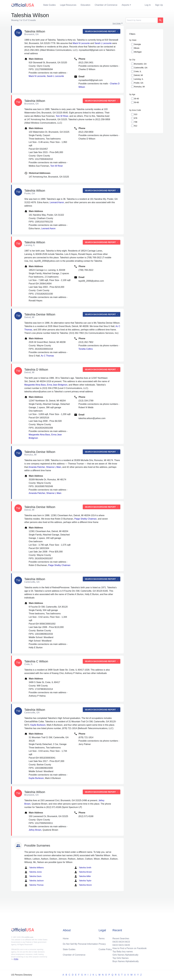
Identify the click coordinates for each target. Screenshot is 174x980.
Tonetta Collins (86, 349)
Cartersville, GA (141, 68)
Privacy (102, 944)
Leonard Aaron (57, 202)
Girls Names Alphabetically (125, 955)
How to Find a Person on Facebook (129, 948)
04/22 (115, 945)
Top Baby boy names (123, 952)
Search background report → (102, 31)
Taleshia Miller (83, 876)
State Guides (49, 5)
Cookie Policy (105, 949)
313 (136, 114)
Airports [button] (125, 5)
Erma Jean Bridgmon (57, 385)
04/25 (115, 942)
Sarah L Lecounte (103, 43)
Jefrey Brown (35, 830)
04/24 (121, 942)
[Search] (142, 20)
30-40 (136, 99)
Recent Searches (121, 939)
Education (86, 5)
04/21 (121, 945)
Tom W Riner (62, 116)
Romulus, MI (139, 87)
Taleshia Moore (83, 885)
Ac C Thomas (47, 356)
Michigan (138, 52)
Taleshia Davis (33, 876)
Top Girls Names (120, 958)
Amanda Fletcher (37, 467)
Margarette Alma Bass (35, 385)
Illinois (137, 48)
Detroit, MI (138, 75)
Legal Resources (68, 5)
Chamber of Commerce (106, 5)
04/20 (127, 945)
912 (136, 126)
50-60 (136, 102)
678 (136, 118)
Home (66, 939)
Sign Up (159, 5)
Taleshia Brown (83, 872)
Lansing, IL (139, 79)
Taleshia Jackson (34, 881)
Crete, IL (138, 71)
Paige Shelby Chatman (86, 519)
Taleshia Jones (33, 872)
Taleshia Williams (34, 868)
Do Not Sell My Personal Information (80, 944)
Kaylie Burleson (38, 725)
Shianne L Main (54, 467)
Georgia (137, 44)
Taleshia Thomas (34, 885)
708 (136, 122)
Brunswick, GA (140, 64)
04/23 (127, 942)
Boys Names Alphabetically (126, 961)
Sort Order (117, 23)
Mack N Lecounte (81, 43)
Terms (102, 939)
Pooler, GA (139, 83)
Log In (148, 5)
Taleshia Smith (83, 868)
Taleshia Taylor (83, 881)
